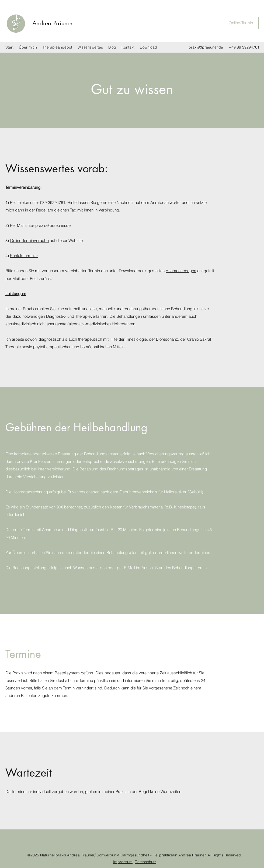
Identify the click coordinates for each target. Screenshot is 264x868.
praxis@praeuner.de (206, 47)
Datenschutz (145, 862)
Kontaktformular (24, 256)
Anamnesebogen (181, 271)
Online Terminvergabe (29, 240)
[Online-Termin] (241, 23)
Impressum (123, 862)
